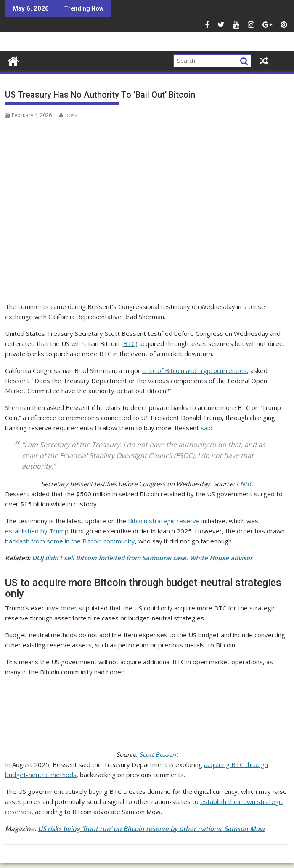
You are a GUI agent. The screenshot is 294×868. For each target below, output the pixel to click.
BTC (129, 343)
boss (68, 115)
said (207, 428)
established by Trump (37, 531)
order (69, 608)
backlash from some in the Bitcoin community (70, 541)
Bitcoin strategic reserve (163, 521)
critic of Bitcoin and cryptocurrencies (195, 370)
